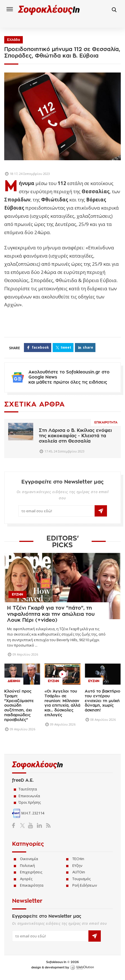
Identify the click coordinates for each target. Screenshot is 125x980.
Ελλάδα (14, 40)
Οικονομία (29, 859)
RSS (47, 825)
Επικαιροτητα (106, 422)
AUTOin (79, 872)
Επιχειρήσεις (31, 872)
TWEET (66, 347)
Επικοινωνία (29, 796)
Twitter (24, 825)
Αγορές (26, 879)
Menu (10, 9)
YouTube (31, 825)
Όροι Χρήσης (30, 802)
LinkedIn (39, 825)
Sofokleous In (49, 10)
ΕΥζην (77, 865)
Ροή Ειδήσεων (85, 885)
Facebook (16, 825)
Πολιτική (27, 865)
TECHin (78, 859)
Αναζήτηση (116, 10)
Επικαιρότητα (32, 885)
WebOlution (82, 968)
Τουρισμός (82, 879)
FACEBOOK (40, 347)
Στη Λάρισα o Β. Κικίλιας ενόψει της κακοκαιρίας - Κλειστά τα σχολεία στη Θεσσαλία (75, 436)
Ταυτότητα (28, 789)
